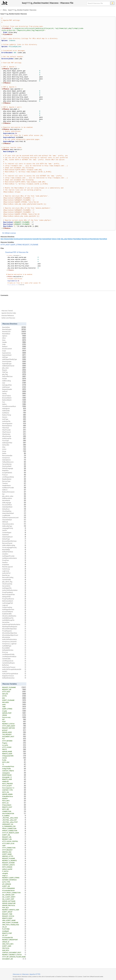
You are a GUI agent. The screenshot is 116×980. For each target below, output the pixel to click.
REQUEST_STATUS (14, 916)
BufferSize (14, 665)
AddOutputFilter (14, 443)
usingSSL (14, 873)
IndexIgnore (14, 408)
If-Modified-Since (14, 796)
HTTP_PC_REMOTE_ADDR (14, 833)
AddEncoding (14, 381)
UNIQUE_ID (14, 942)
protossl (14, 730)
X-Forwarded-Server (14, 890)
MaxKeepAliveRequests (14, 627)
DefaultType (14, 539)
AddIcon (14, 490)
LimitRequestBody (14, 477)
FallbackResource (14, 462)
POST (14, 722)
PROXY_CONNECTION (14, 828)
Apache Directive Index (9, 313)
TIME (14, 707)
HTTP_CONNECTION (14, 848)
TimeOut (14, 483)
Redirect (70, 239)
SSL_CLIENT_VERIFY (14, 897)
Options (54, 239)
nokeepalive (14, 773)
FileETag (14, 372)
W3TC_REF (14, 809)
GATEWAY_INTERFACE (14, 880)
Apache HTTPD (35, 974)
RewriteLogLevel (14, 567)
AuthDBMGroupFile (14, 620)
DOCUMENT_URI (13, 959)
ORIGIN (14, 715)
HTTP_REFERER (14, 741)
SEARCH (14, 799)
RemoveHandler (14, 455)
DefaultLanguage (14, 468)
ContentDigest (14, 532)
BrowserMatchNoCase (14, 541)
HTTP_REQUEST (14, 850)
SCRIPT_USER (14, 946)
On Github (6, 233)
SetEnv (14, 404)
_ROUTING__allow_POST (14, 822)
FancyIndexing (14, 464)
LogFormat (14, 571)
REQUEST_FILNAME (14, 858)
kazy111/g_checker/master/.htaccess (22, 10)
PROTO (14, 749)
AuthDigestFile (14, 588)
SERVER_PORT (14, 713)
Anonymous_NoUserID (14, 641)
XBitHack (14, 522)
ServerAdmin (14, 586)
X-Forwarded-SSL (14, 937)
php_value (64, 239)
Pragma (14, 743)
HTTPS (14, 696)
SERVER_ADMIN (14, 794)
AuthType (14, 419)
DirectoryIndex (9, 239)
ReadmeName (14, 479)
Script (14, 351)
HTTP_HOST (5, 245)
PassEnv (14, 562)
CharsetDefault (14, 520)
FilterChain (14, 428)
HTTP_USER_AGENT (14, 726)
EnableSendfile (14, 614)
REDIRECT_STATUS (14, 724)
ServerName (14, 500)
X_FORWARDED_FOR (14, 826)
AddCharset (14, 387)
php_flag (14, 374)
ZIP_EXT (14, 935)
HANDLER (14, 781)
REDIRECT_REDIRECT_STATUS (14, 955)
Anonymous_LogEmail (14, 644)
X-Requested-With (14, 756)
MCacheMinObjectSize (14, 629)
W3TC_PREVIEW (14, 784)
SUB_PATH (14, 950)
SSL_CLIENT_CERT (14, 899)
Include (14, 379)
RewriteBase (77, 239)
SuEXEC (14, 671)
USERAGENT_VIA (14, 824)
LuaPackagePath (14, 603)
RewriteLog (14, 575)
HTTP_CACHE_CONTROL (14, 841)
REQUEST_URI (14, 689)
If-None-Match (14, 805)
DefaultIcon (14, 509)
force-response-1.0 (14, 788)
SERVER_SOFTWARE (14, 901)
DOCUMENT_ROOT (14, 737)
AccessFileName (14, 612)
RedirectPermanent (14, 492)
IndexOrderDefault (14, 513)
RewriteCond (86, 239)
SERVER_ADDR (14, 732)
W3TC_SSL (14, 792)
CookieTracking (14, 607)
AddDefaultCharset (14, 366)
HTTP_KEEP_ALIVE (14, 843)
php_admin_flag (14, 582)
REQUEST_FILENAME (30, 245)
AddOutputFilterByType (14, 359)
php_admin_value (14, 496)
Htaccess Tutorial (7, 311)
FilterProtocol (14, 432)
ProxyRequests (14, 631)
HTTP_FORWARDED (14, 888)
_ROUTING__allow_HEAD (14, 818)
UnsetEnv (14, 554)
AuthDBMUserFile (14, 618)
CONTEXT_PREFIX (14, 771)
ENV (14, 698)
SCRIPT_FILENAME (14, 700)
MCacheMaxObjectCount (14, 635)
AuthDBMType (14, 646)
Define (14, 453)
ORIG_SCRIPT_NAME (14, 920)
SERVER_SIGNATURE (14, 903)
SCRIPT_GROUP (14, 912)
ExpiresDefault (47, 239)
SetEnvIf (14, 391)
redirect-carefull (14, 869)
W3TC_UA (14, 803)
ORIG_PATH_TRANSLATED (14, 925)
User (14, 383)
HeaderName (14, 485)
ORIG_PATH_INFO (14, 944)
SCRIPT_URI (14, 886)
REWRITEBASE (14, 775)
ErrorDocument (18, 239)
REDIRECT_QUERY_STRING (14, 878)
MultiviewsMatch (14, 601)
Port (14, 402)
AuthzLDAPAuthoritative (14, 590)
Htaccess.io (17, 974)
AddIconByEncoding (14, 545)
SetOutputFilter (14, 385)
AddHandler (14, 411)
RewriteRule (103, 239)
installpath (14, 931)
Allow (14, 338)
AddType (14, 357)
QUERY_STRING (16, 245)
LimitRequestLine (14, 661)
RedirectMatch (14, 400)
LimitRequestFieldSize (14, 656)
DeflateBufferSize (14, 650)
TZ (14, 764)
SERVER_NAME (14, 751)
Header (14, 342)
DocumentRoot (14, 505)
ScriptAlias (14, 565)
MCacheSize (14, 637)
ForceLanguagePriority (14, 547)
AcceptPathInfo (14, 473)
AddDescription (14, 498)
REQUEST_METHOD (14, 728)
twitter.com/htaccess (8, 318)
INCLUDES (14, 702)
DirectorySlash (14, 466)
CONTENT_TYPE (14, 790)
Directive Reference (8, 316)
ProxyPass (14, 560)
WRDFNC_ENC (14, 852)
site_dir (14, 927)
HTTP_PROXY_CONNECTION (14, 893)
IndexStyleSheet (14, 507)
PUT (14, 739)
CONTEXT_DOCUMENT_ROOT (14, 952)
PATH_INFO (14, 801)
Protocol (14, 475)
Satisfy (14, 393)
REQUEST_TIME (14, 914)
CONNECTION (14, 811)
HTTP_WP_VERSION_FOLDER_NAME (14, 957)
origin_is (14, 875)
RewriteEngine (95, 239)
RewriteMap (14, 550)
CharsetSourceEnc (14, 524)
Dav (14, 494)
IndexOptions (14, 460)
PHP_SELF (14, 908)
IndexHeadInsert (14, 537)
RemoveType (14, 481)
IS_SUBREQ (14, 816)
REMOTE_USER (14, 779)
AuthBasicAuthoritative (14, 558)
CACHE (14, 758)
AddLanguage (14, 503)
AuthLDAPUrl (14, 573)
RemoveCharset (14, 543)
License (13, 233)
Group (14, 451)
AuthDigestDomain (14, 609)
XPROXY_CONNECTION (14, 831)
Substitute (14, 535)
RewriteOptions (14, 426)
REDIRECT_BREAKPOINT (14, 940)
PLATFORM (14, 929)
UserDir (14, 530)
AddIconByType (14, 526)
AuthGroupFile (14, 438)
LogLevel (14, 605)
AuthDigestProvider (14, 556)
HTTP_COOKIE (14, 747)
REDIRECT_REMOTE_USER (14, 910)
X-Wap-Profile (14, 769)
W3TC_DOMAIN (14, 867)
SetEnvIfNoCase (14, 376)
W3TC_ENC (14, 762)
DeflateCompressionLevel (14, 517)
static (14, 704)
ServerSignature (14, 423)
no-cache (14, 745)
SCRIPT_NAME (14, 854)
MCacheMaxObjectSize (14, 633)
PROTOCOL (14, 948)
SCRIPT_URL (14, 835)
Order (59, 239)
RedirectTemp (14, 415)
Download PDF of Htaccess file (17, 252)
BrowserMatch (14, 398)
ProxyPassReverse (14, 599)
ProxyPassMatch (14, 592)
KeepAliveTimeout (14, 676)
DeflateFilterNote (14, 552)
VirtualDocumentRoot (14, 406)
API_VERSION (14, 884)
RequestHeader (14, 389)
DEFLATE (14, 694)
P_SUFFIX (14, 871)
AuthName (14, 413)
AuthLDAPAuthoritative (14, 639)
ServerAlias (14, 622)
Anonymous (14, 458)
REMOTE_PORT (14, 933)
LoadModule (14, 515)
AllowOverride (14, 436)
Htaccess (25, 974)
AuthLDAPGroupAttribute (14, 674)
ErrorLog (14, 652)
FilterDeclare (14, 434)
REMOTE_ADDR (14, 754)
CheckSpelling (14, 511)
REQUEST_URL (14, 837)
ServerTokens (14, 396)
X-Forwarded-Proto (14, 766)
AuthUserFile (14, 421)
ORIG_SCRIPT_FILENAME (14, 923)
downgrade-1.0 (14, 777)
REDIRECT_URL (14, 839)
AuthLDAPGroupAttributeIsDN (14, 669)
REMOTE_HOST (14, 807)
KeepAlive (14, 470)
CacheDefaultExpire (14, 663)
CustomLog (14, 569)
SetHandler (14, 445)
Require (14, 370)
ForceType (14, 441)
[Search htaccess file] (98, 3)
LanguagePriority (14, 528)
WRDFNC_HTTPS (14, 856)
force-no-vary (14, 717)
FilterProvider (14, 430)
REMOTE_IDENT (14, 918)
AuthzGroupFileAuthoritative (14, 624)
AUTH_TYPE (14, 882)
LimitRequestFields (14, 654)
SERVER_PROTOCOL (14, 905)
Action (14, 449)
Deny (5, 10)
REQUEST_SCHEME (14, 863)
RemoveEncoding (14, 577)
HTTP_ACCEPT (14, 786)
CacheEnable (14, 659)
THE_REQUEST (14, 734)
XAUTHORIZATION (14, 813)
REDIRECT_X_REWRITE (14, 861)
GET (14, 719)
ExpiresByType (37, 239)
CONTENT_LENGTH (14, 865)
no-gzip (14, 711)
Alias (14, 447)
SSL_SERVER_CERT (14, 895)
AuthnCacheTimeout (14, 667)
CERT (14, 846)
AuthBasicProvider (14, 488)
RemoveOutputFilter (14, 594)
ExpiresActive (28, 239)
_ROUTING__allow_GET (14, 820)
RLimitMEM (14, 648)
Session (14, 417)
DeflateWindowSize (14, 678)
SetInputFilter (14, 597)
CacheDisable (14, 579)
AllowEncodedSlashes (14, 616)
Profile (14, 760)
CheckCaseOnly (14, 584)
